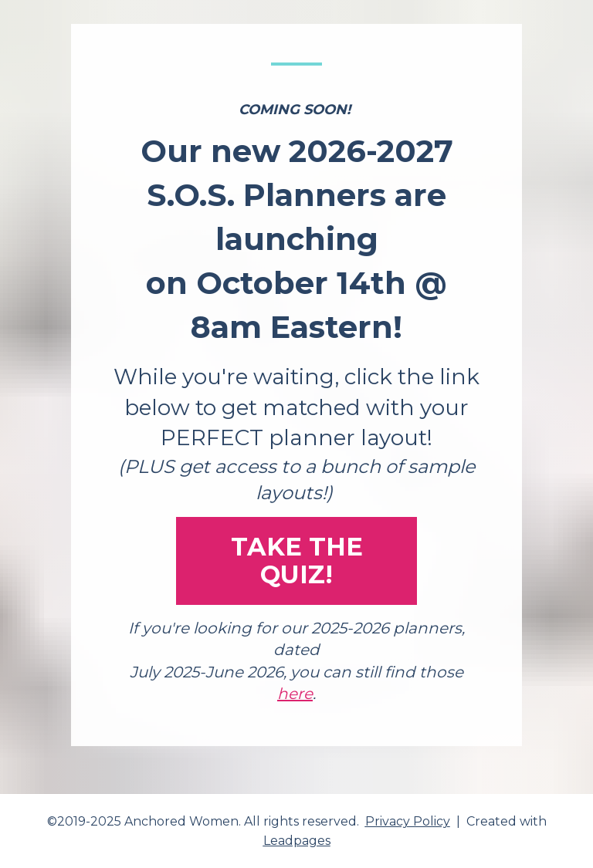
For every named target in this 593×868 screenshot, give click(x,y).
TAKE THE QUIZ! (297, 561)
